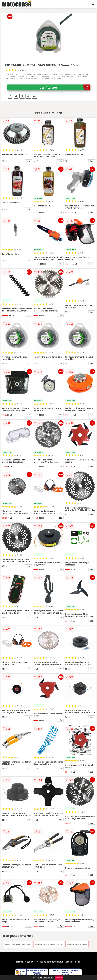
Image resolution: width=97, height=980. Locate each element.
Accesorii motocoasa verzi (18, 944)
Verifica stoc (65, 87)
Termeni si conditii (25, 962)
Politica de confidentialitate (49, 962)
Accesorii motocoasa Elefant (49, 944)
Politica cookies (72, 962)
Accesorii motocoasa (77, 944)
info (29, 161)
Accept (59, 978)
